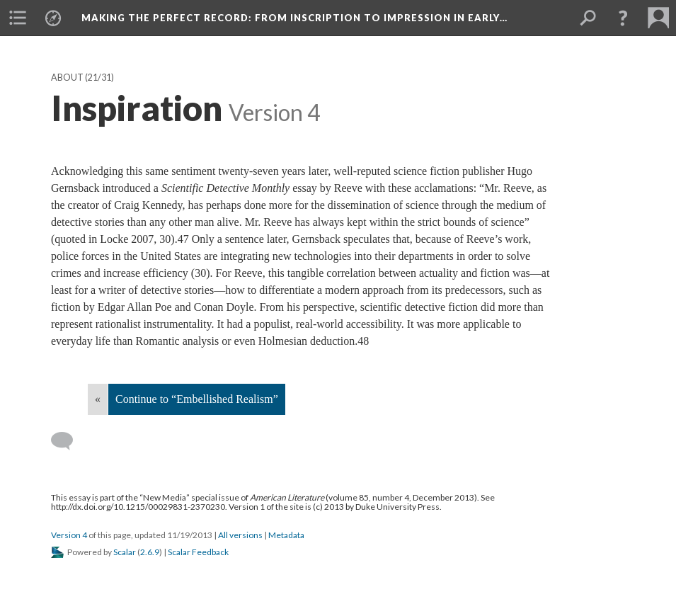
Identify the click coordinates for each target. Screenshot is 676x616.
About (67, 78)
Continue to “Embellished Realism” (197, 399)
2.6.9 (150, 552)
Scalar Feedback (198, 552)
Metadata (286, 535)
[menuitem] (18, 18)
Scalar (125, 552)
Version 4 (69, 535)
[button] (623, 18)
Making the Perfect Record (294, 18)
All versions (240, 535)
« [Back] (98, 399)
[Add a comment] (68, 441)
